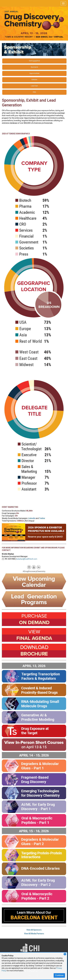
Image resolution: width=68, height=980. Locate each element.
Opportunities (34, 73)
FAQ (34, 92)
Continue (59, 975)
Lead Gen (34, 86)
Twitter (42, 518)
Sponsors (34, 67)
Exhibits (34, 80)
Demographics (34, 61)
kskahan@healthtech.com (27, 559)
